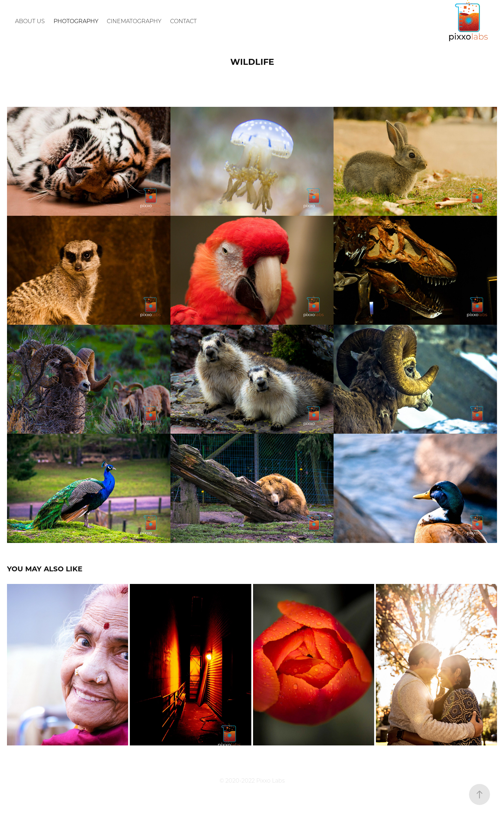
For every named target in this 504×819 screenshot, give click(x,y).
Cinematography (134, 21)
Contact (183, 21)
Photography (76, 21)
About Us (30, 21)
